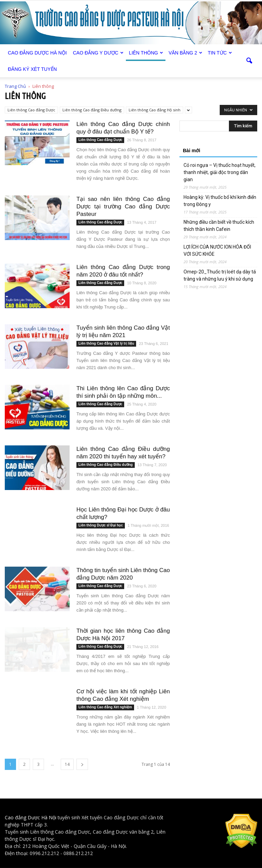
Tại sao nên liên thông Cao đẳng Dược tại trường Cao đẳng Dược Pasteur (123, 207)
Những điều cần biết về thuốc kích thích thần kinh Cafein (219, 226)
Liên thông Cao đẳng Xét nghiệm (105, 707)
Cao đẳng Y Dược (98, 53)
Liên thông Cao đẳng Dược (31, 110)
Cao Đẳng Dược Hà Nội (37, 53)
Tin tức (220, 53)
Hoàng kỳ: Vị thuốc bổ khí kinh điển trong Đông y (220, 201)
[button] (249, 61)
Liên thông (146, 53)
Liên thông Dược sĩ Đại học (101, 525)
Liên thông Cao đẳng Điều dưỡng (92, 110)
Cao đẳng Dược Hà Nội (31, 817)
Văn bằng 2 (185, 53)
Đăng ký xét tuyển (32, 69)
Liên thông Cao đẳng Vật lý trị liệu (106, 343)
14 (67, 764)
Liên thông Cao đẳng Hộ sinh (155, 110)
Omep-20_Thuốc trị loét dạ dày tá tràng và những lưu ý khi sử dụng (220, 275)
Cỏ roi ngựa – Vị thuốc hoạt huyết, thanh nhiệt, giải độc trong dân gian (220, 172)
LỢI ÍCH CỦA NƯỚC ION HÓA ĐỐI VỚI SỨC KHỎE (217, 250)
